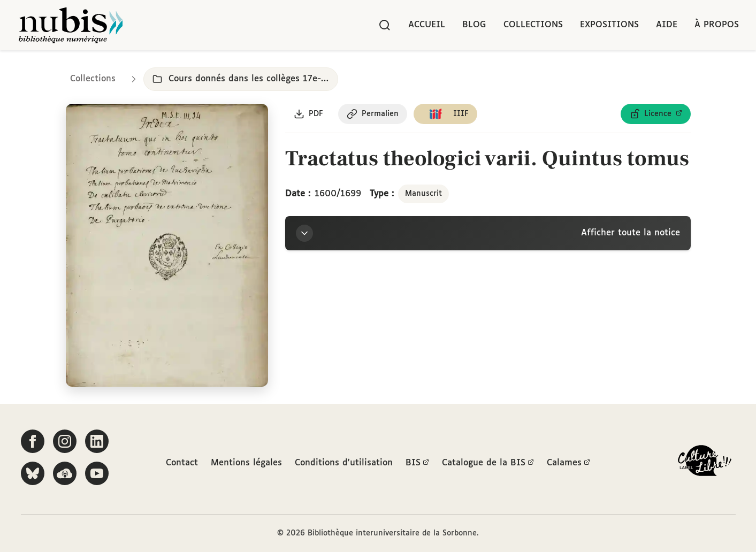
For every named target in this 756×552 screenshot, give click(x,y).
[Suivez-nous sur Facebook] (33, 441)
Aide (667, 25)
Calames (568, 463)
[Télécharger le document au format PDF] (308, 114)
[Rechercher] (385, 25)
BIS (417, 463)
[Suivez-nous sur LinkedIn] (97, 441)
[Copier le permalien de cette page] (373, 114)
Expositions (609, 25)
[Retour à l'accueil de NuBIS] (71, 25)
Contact (182, 463)
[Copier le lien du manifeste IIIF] (445, 114)
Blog (474, 25)
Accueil (427, 25)
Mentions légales (246, 463)
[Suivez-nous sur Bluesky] (33, 473)
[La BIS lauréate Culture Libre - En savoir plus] (705, 463)
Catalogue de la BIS (488, 463)
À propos (717, 25)
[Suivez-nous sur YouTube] (97, 473)
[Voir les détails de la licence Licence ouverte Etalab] (656, 114)
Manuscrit (423, 194)
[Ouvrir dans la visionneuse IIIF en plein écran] (167, 246)
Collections (533, 25)
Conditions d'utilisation (344, 463)
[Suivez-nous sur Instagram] (65, 441)
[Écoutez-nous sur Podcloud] (65, 473)
